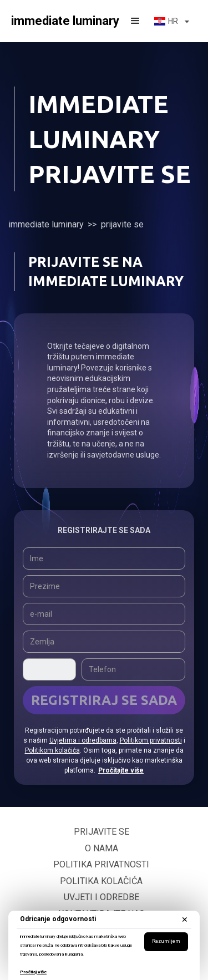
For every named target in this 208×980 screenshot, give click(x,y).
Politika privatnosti (101, 864)
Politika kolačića (101, 881)
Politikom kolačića (52, 750)
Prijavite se (102, 832)
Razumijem (166, 941)
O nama (102, 848)
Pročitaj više (33, 972)
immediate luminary (46, 224)
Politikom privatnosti (151, 740)
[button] (135, 21)
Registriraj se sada (104, 700)
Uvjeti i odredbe (102, 897)
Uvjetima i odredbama (83, 740)
